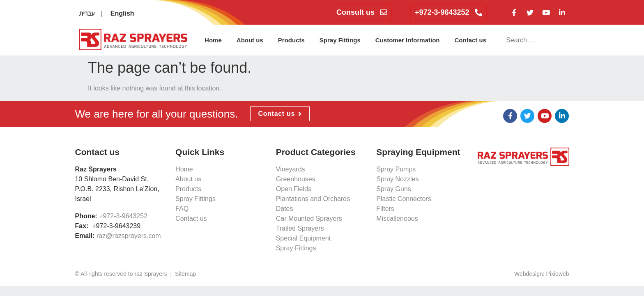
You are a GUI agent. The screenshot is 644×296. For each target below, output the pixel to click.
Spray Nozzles (397, 179)
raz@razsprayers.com (129, 236)
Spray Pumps (396, 169)
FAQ (182, 209)
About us (250, 40)
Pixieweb (558, 274)
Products (291, 40)
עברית (87, 13)
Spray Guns (393, 189)
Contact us (471, 40)
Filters (385, 209)
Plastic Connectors (404, 199)
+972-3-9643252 (123, 216)
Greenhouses (296, 179)
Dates (285, 209)
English (122, 13)
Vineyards (291, 169)
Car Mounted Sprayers (309, 219)
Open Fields (294, 189)
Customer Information (408, 40)
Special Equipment (303, 238)
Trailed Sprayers (300, 228)
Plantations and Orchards (313, 199)
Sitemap (185, 274)
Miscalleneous (397, 219)
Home (213, 40)
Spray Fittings (340, 40)
